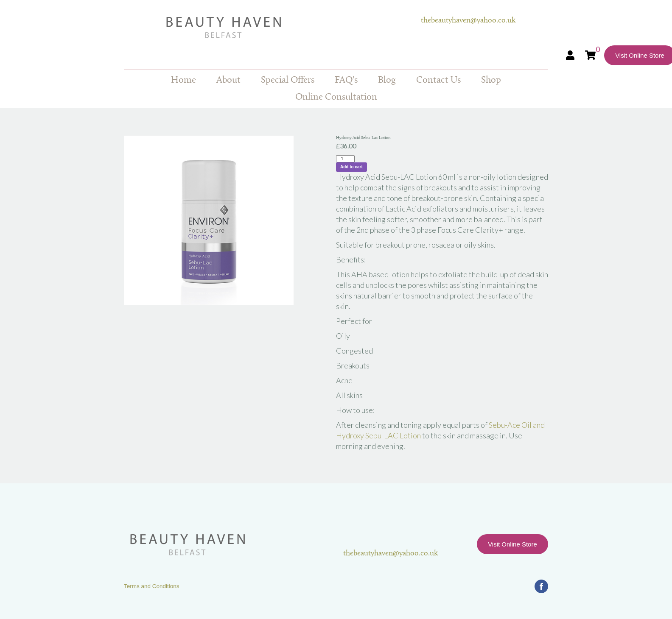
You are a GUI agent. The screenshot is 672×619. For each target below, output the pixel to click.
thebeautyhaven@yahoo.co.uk (468, 21)
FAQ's (346, 80)
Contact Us (438, 80)
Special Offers (288, 80)
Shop (491, 80)
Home (183, 80)
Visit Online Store (512, 544)
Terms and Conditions (152, 586)
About (228, 80)
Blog (387, 80)
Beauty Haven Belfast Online (272, 28)
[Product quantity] (345, 159)
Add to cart (351, 167)
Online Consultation (336, 97)
